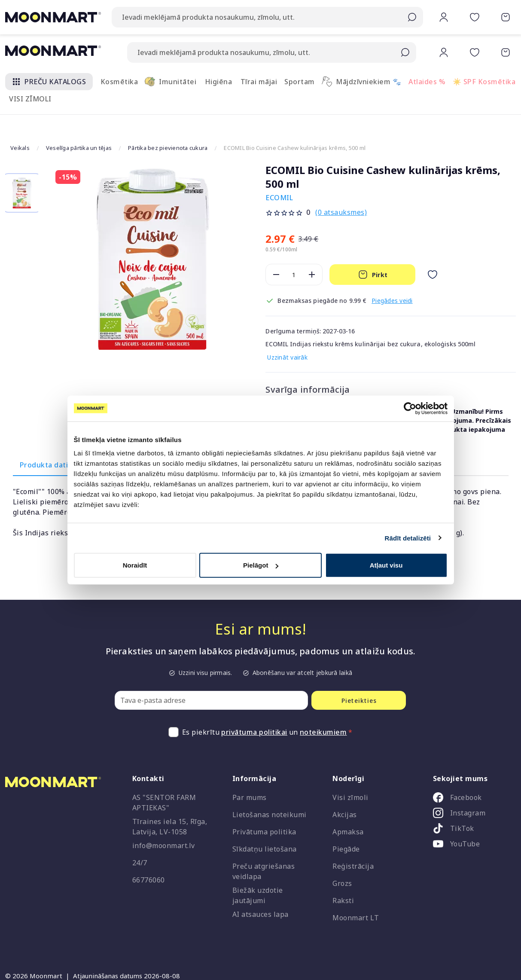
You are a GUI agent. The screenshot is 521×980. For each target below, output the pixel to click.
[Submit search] (405, 52)
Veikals (20, 126)
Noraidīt (135, 565)
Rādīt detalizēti (408, 538)
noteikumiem (323, 711)
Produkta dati (44, 444)
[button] (426, 24)
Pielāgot (261, 565)
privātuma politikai (254, 711)
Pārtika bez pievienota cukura (168, 126)
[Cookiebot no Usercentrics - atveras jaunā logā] (410, 408)
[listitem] (471, 778)
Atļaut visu (386, 565)
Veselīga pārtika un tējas (79, 126)
